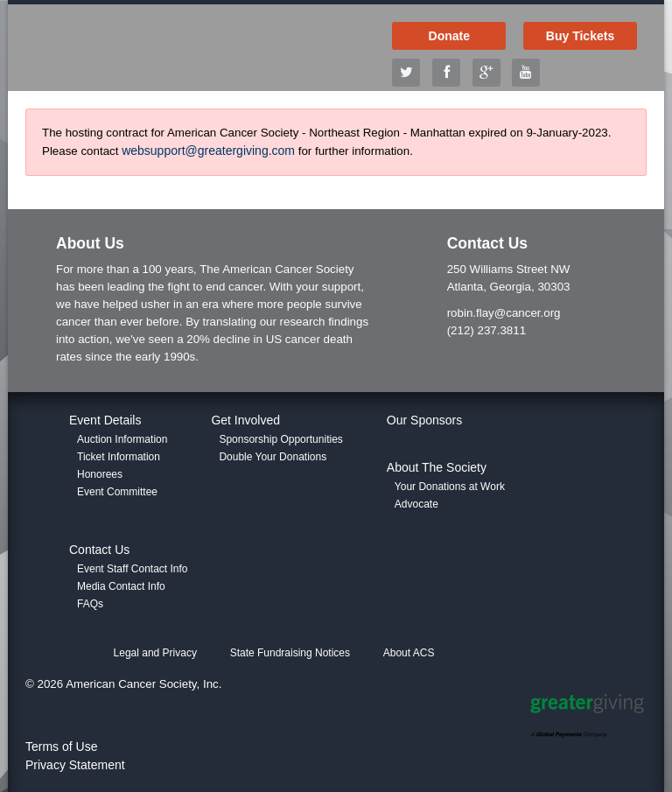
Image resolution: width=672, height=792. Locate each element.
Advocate (416, 504)
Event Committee (117, 492)
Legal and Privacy (155, 653)
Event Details (105, 420)
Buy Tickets (580, 36)
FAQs (90, 604)
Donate (449, 36)
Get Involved (245, 420)
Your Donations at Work (450, 487)
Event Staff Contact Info (133, 569)
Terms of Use (61, 746)
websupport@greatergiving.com (208, 151)
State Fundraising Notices (290, 653)
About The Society (437, 467)
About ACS (409, 653)
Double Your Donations (273, 457)
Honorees (100, 474)
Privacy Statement (75, 765)
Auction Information (122, 439)
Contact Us (99, 550)
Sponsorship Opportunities (280, 439)
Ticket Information (119, 457)
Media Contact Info (121, 586)
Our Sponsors (424, 420)
